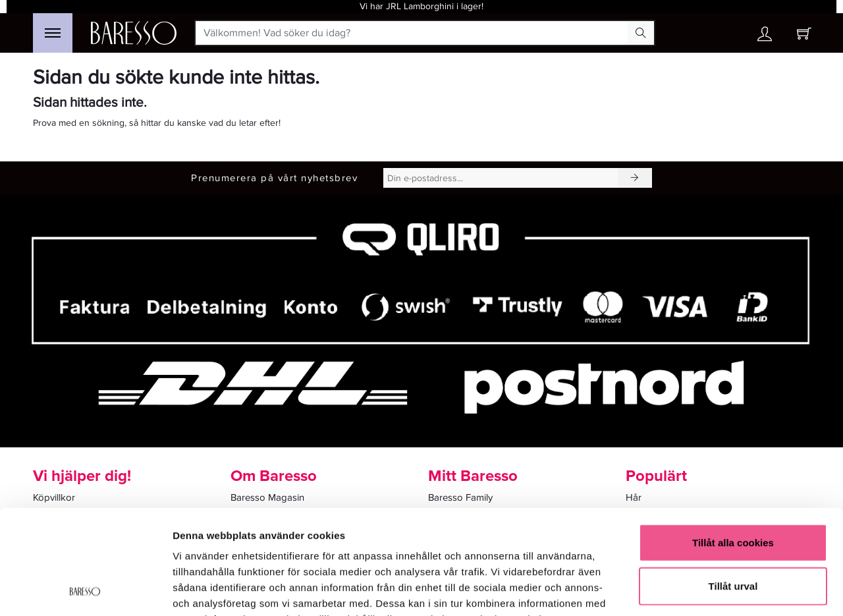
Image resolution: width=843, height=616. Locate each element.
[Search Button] (641, 33)
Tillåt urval (733, 488)
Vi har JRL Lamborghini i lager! (421, 6)
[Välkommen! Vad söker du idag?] (412, 33)
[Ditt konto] (765, 37)
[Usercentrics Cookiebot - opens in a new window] (85, 590)
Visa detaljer (716, 590)
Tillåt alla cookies (733, 444)
